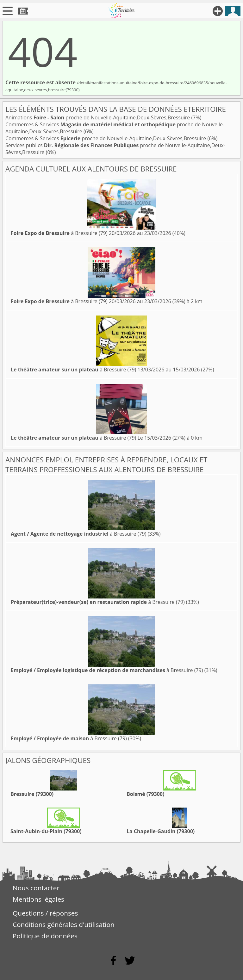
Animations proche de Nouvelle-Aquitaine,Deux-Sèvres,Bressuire (98, 117)
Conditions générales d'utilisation (64, 924)
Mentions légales (38, 899)
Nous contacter (36, 888)
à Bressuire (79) (59, 233)
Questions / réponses (45, 913)
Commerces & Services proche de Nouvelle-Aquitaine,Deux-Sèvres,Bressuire (106, 138)
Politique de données (45, 936)
